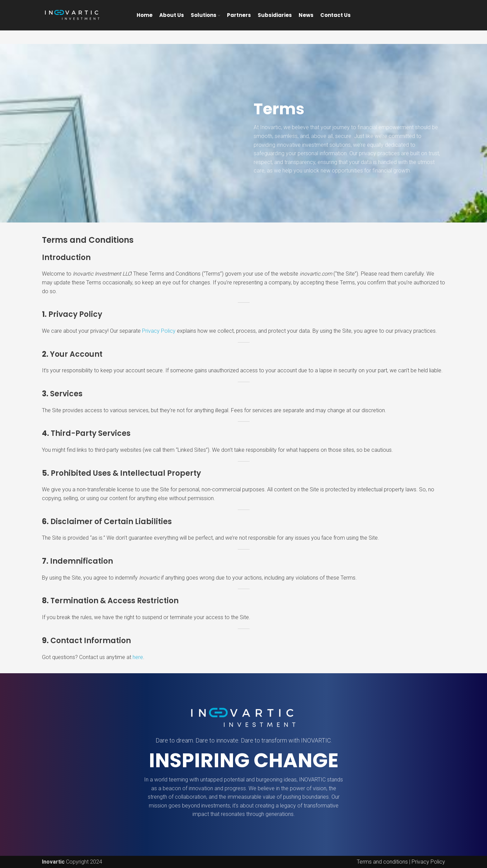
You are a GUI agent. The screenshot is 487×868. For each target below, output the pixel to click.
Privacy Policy (159, 331)
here (138, 657)
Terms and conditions (382, 862)
